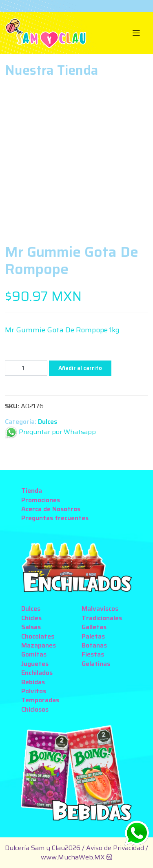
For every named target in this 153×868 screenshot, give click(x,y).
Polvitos (34, 691)
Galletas (94, 627)
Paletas (93, 636)
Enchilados (37, 673)
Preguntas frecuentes (55, 518)
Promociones (41, 500)
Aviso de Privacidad (116, 848)
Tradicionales (102, 618)
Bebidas (33, 682)
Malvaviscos (100, 609)
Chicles (31, 618)
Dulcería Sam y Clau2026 (43, 848)
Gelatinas (96, 664)
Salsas (31, 627)
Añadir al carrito (80, 368)
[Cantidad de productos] (26, 368)
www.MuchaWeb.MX (73, 857)
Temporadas (40, 700)
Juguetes (35, 664)
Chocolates (38, 636)
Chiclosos (35, 709)
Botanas (94, 645)
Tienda (32, 491)
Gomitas (34, 654)
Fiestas (93, 654)
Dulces (48, 422)
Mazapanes (39, 645)
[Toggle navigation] (136, 33)
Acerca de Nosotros (51, 509)
